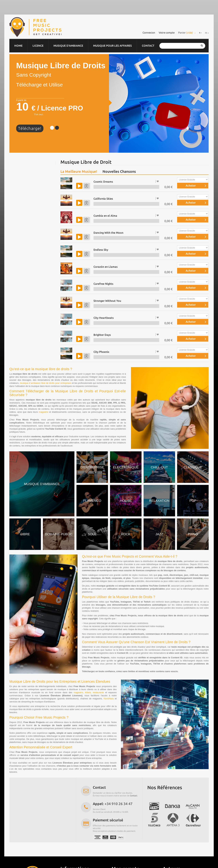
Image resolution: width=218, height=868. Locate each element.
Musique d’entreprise (26, 166)
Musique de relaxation (27, 252)
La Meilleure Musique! (79, 171)
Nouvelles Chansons (119, 171)
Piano (16, 232)
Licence (38, 46)
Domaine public (23, 219)
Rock (16, 206)
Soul (15, 259)
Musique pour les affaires (112, 46)
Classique (19, 179)
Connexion (149, 33)
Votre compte (167, 33)
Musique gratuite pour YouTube (32, 272)
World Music (20, 239)
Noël (16, 246)
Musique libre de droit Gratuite (32, 266)
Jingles (17, 199)
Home (18, 46)
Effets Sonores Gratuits (27, 279)
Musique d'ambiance (68, 46)
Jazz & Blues (21, 213)
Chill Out (18, 173)
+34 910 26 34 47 (119, 804)
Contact (148, 46)
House (17, 226)
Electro (17, 186)
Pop (15, 193)
